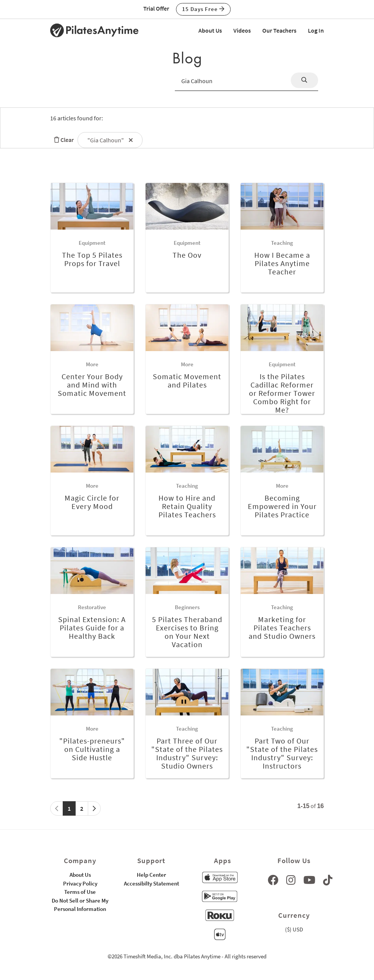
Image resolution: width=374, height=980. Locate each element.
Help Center (151, 875)
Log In (316, 30)
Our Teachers (279, 30)
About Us (210, 30)
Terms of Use (80, 892)
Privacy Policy (80, 883)
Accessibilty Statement (151, 883)
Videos (242, 30)
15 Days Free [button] (203, 9)
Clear (62, 140)
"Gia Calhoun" (110, 140)
